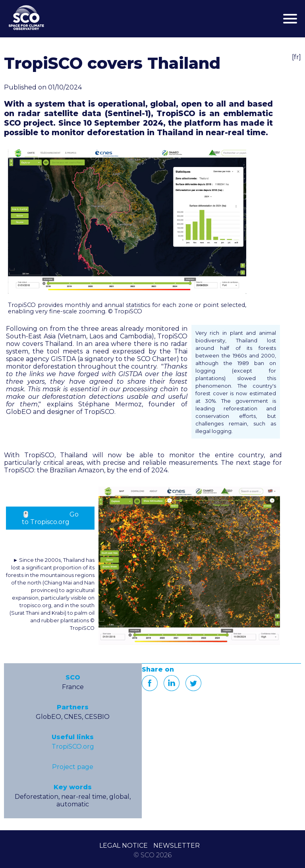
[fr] (296, 57)
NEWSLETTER (177, 846)
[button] (127, 221)
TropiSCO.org (73, 747)
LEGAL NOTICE (124, 846)
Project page (73, 767)
